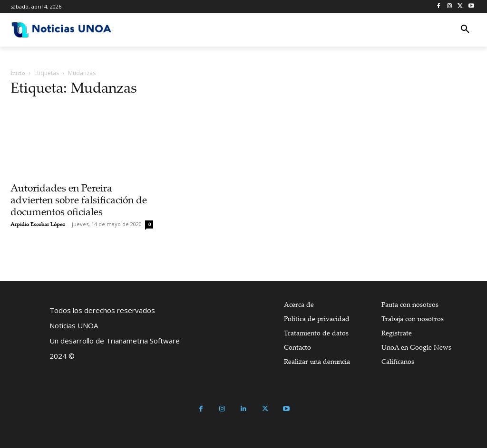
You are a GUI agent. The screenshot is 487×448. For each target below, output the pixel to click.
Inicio (18, 73)
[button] (465, 29)
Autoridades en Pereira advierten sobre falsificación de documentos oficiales (79, 200)
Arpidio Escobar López (38, 224)
